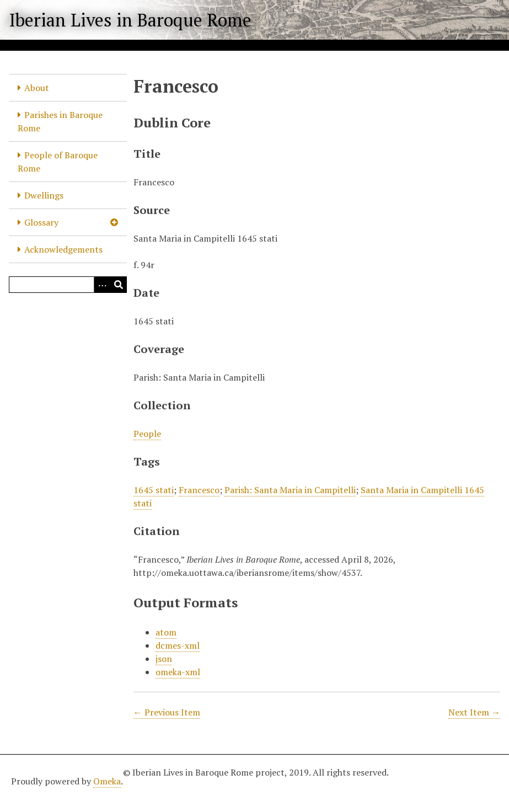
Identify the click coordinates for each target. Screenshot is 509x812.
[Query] (68, 285)
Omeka (107, 781)
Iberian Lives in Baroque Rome (130, 20)
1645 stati (154, 490)
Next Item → (474, 712)
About (37, 88)
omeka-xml (178, 672)
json (164, 659)
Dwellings (44, 195)
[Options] (102, 285)
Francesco (199, 490)
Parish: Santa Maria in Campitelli (290, 490)
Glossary (41, 222)
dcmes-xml (178, 645)
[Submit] (119, 285)
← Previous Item (167, 712)
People (147, 434)
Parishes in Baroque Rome (60, 121)
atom (166, 632)
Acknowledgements (63, 249)
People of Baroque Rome (58, 162)
